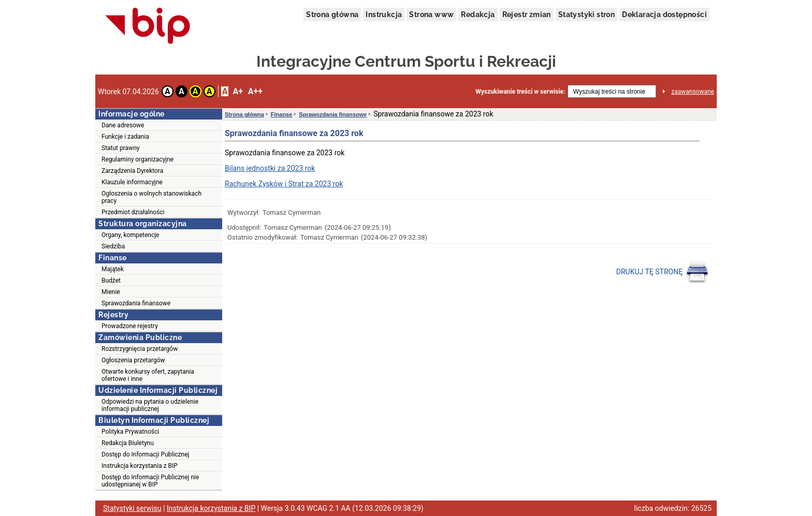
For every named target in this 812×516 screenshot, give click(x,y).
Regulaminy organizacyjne (137, 159)
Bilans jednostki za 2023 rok (270, 168)
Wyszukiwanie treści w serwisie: (520, 92)
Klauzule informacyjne (132, 182)
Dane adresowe (123, 125)
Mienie (111, 292)
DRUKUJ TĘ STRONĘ (663, 272)
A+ (237, 91)
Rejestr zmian (527, 14)
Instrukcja (384, 14)
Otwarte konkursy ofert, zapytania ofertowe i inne (148, 375)
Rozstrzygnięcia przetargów (140, 349)
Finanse (282, 114)
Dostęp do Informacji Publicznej (145, 454)
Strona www (431, 14)
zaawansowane (693, 92)
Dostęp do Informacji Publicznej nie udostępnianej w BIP (150, 481)
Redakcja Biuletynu (128, 443)
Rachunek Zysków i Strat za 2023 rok (284, 184)
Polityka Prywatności (130, 432)
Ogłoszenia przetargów (133, 360)
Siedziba (113, 246)
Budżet (111, 281)
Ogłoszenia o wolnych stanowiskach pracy (151, 197)
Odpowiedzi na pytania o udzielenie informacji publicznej (150, 405)
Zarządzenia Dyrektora (132, 171)
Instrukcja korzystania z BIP (140, 466)
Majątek (113, 269)
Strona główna (332, 14)
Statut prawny (120, 148)
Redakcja (478, 14)
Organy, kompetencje (130, 235)
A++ (255, 91)
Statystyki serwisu (132, 508)
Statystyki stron (586, 14)
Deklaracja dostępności (664, 14)
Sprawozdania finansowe (136, 303)
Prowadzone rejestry (130, 326)
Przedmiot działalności (133, 212)
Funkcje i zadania (125, 137)
